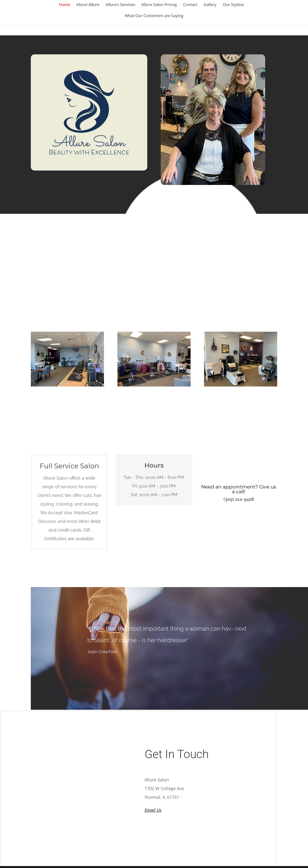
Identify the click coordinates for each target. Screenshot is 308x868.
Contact (190, 5)
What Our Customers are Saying (154, 16)
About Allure (88, 5)
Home (64, 5)
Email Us (153, 810)
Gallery (210, 5)
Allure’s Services (120, 5)
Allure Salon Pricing (159, 5)
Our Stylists (233, 5)
